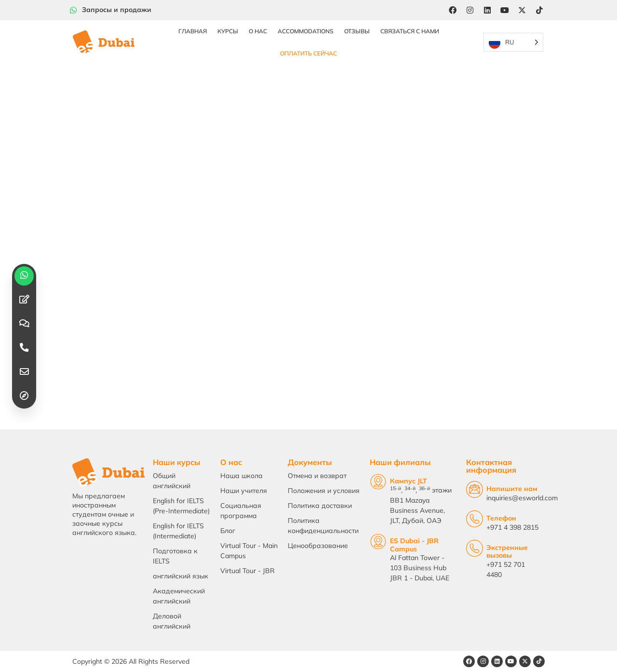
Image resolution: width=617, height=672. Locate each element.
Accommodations (306, 31)
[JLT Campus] (378, 482)
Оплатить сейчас (308, 53)
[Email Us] (475, 489)
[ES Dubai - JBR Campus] (378, 542)
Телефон (501, 518)
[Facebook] (453, 10)
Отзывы (357, 31)
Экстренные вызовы (507, 552)
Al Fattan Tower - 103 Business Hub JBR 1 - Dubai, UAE (420, 568)
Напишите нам (512, 489)
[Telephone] (475, 519)
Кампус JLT (409, 481)
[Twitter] (522, 10)
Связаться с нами (410, 31)
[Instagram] (470, 10)
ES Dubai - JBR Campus (414, 545)
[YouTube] (505, 10)
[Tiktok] (539, 10)
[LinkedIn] (487, 10)
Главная (193, 31)
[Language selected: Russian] (513, 43)
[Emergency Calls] (475, 548)
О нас (258, 31)
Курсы (228, 31)
